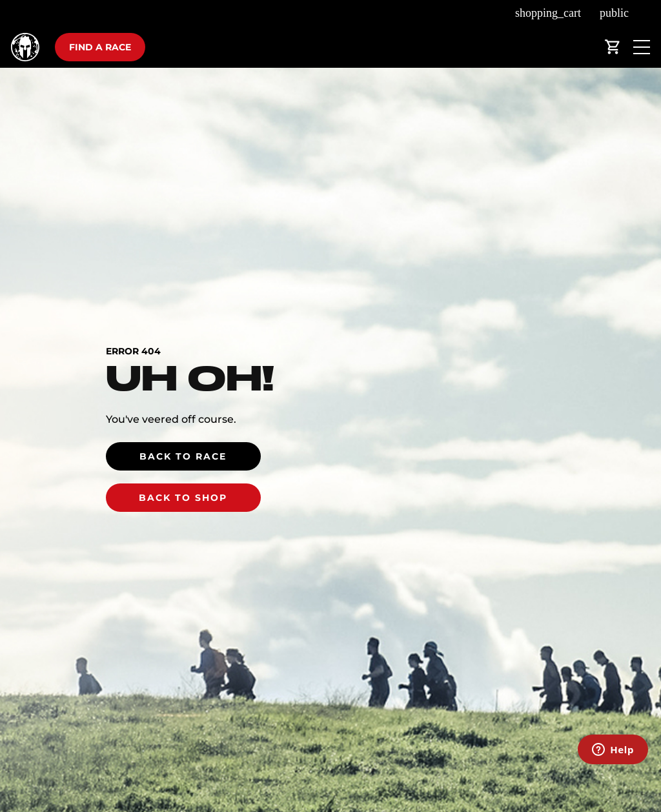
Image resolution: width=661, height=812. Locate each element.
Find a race (100, 47)
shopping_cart (548, 13)
